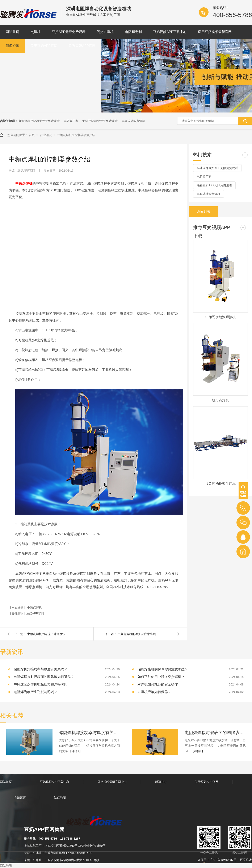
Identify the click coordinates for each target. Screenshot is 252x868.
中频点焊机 (34, 607)
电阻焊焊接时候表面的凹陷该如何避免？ (44, 677)
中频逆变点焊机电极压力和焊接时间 (41, 684)
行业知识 (46, 135)
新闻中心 (161, 782)
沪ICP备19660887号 (223, 860)
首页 (32, 135)
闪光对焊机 (105, 32)
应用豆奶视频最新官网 (215, 32)
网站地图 (6, 866)
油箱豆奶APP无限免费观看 (100, 121)
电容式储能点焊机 (133, 121)
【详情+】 (75, 751)
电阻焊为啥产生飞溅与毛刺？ (35, 692)
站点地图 (60, 798)
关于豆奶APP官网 (44, 46)
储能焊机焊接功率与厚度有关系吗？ (41, 669)
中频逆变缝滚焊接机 (220, 317)
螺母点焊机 (220, 400)
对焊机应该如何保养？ (154, 692)
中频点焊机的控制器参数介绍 (76, 135)
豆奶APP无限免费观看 (69, 32)
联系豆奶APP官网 (82, 46)
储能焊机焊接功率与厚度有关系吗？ (89, 733)
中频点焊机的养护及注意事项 (137, 634)
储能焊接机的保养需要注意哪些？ (163, 669)
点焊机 (35, 32)
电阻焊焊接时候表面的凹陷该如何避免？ (215, 733)
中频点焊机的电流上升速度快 (46, 634)
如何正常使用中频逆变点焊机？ (161, 677)
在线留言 (20, 798)
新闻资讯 (12, 46)
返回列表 (204, 211)
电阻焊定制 (133, 32)
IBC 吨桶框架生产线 (220, 484)
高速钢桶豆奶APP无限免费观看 (39, 121)
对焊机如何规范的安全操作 (158, 684)
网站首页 (12, 32)
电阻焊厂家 (71, 121)
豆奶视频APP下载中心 (170, 32)
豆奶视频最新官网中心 (112, 782)
